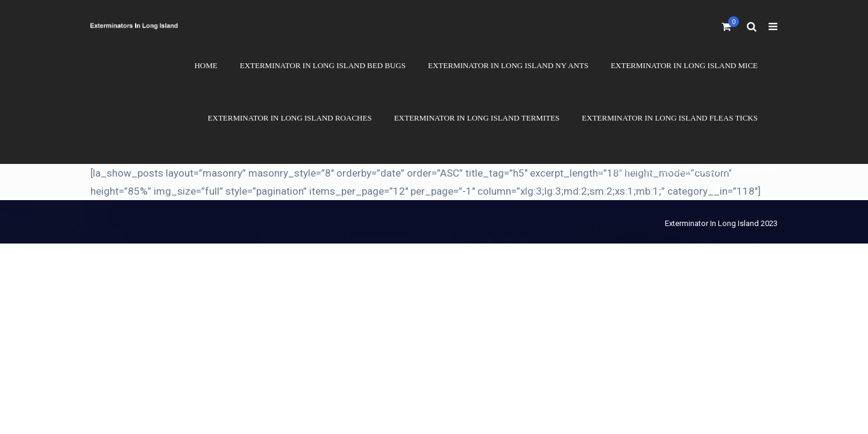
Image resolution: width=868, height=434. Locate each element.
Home (206, 65)
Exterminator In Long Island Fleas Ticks (670, 118)
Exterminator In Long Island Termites (477, 118)
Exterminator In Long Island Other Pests (688, 170)
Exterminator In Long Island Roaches (290, 118)
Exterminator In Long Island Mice (684, 65)
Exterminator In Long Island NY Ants (508, 65)
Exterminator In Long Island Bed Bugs (323, 65)
